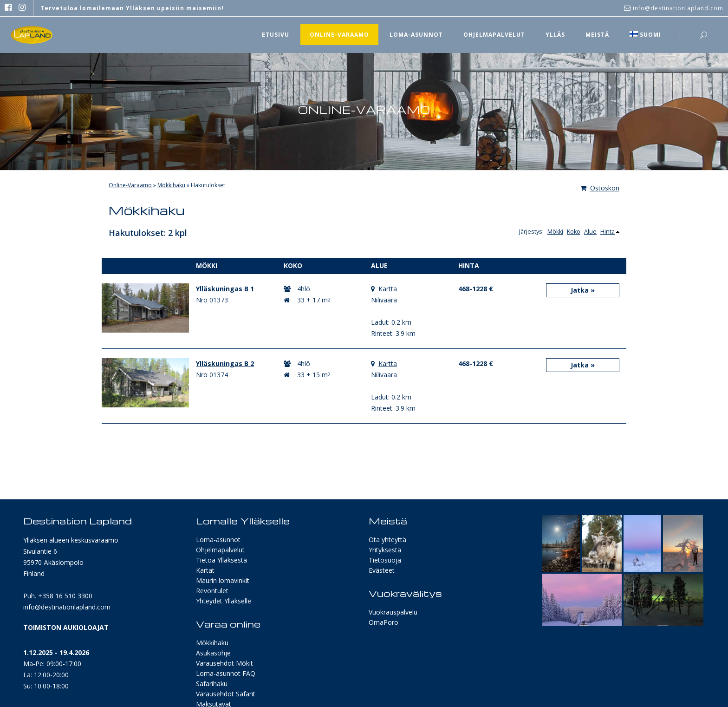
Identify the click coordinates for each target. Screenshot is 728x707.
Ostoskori (600, 188)
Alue (590, 232)
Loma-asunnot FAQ (226, 673)
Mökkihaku (171, 185)
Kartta (388, 289)
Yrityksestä (385, 550)
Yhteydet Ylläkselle (224, 601)
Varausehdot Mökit (224, 663)
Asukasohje (213, 653)
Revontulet (212, 591)
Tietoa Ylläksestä (221, 560)
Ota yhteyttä (387, 540)
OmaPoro (383, 622)
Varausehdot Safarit (226, 694)
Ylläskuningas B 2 (225, 363)
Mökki (555, 232)
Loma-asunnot (218, 540)
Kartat (205, 570)
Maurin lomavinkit (223, 580)
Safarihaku (212, 684)
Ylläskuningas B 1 (225, 289)
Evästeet (382, 570)
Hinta (608, 232)
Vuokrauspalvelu (393, 612)
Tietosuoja (385, 560)
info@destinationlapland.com (67, 607)
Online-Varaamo (130, 185)
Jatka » (583, 290)
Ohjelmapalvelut (220, 550)
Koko (574, 232)
